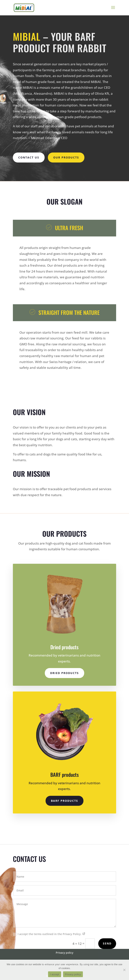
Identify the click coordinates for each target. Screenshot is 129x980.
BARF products (64, 801)
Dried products (64, 673)
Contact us (29, 157)
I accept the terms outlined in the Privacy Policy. (49, 934)
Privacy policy (73, 974)
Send (107, 943)
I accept (55, 974)
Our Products (66, 157)
